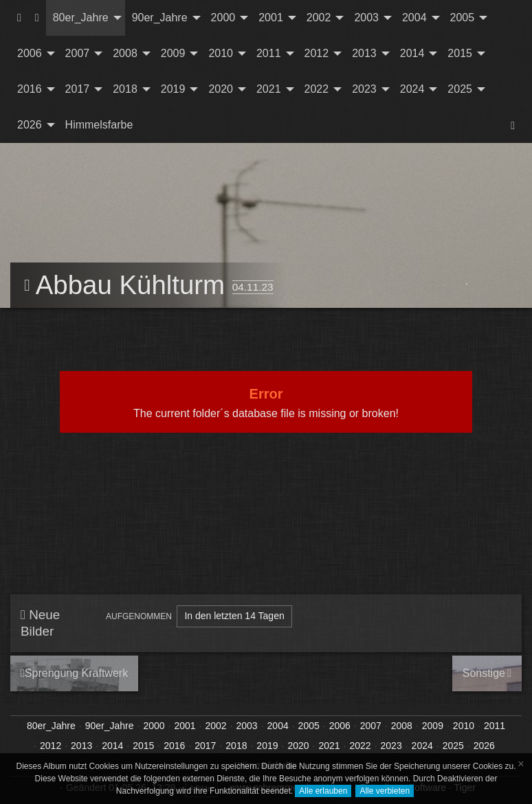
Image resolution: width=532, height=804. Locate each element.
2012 (317, 53)
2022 (317, 89)
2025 (460, 89)
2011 (269, 53)
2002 (319, 18)
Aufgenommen (139, 616)
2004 (414, 18)
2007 (78, 53)
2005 (463, 18)
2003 (366, 18)
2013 (364, 53)
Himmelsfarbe (99, 125)
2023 (364, 89)
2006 (30, 53)
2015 (460, 53)
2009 (173, 53)
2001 (271, 18)
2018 (125, 89)
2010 (221, 53)
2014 (412, 53)
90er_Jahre (160, 18)
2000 (223, 18)
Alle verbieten (385, 791)
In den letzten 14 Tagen (234, 616)
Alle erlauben (323, 791)
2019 (173, 89)
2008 (125, 53)
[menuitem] (19, 18)
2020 (221, 89)
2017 (78, 89)
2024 (412, 89)
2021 (269, 89)
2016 (30, 89)
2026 (30, 125)
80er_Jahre (81, 18)
